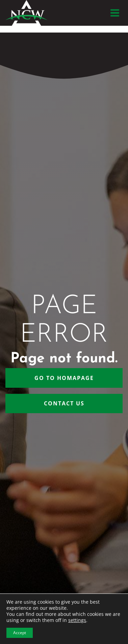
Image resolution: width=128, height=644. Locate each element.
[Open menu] (115, 13)
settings (77, 620)
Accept (20, 633)
